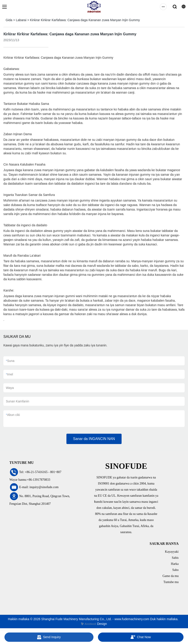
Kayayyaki (172, 552)
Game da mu (171, 576)
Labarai (21, 20)
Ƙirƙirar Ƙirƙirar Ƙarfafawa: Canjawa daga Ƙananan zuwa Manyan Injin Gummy (85, 20)
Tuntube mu (171, 582)
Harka (175, 564)
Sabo (175, 570)
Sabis (175, 558)
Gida (9, 20)
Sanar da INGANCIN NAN (94, 439)
